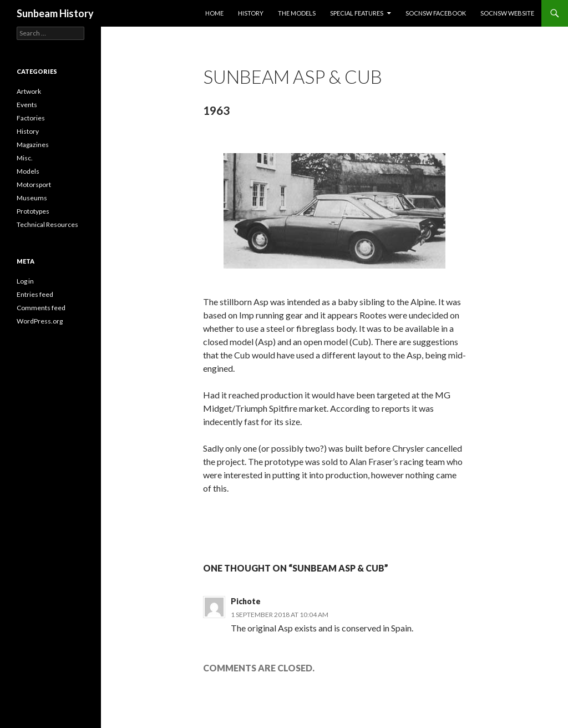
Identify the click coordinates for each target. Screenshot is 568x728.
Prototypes (33, 211)
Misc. (25, 158)
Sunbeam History (55, 13)
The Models (297, 13)
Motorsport (34, 184)
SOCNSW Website (507, 13)
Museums (32, 198)
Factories (31, 118)
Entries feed (35, 294)
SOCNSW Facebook (436, 13)
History (251, 13)
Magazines (33, 145)
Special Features (357, 13)
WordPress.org (40, 321)
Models (28, 171)
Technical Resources (47, 224)
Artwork (29, 91)
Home (214, 13)
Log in (25, 281)
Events (27, 105)
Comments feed (41, 308)
